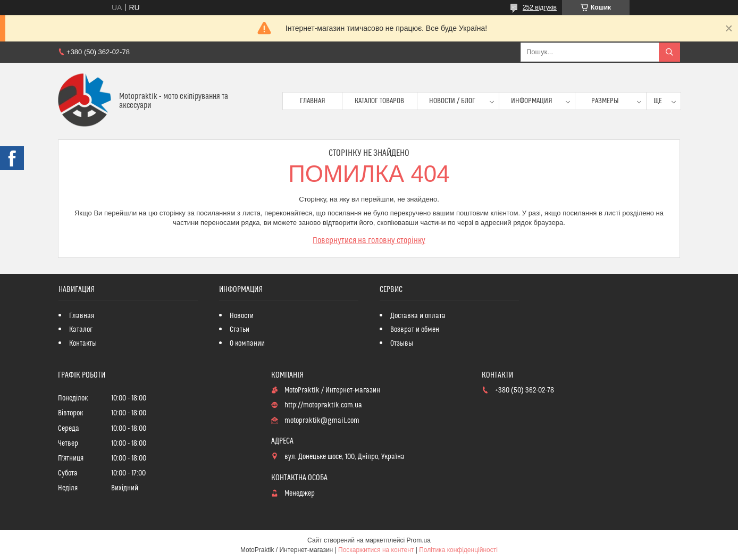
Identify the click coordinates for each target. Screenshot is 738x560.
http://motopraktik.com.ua (323, 405)
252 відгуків (540, 7)
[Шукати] (669, 52)
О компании (247, 344)
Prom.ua (419, 540)
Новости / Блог (452, 101)
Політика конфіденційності (458, 550)
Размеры (605, 101)
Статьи (240, 330)
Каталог (81, 330)
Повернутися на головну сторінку (369, 240)
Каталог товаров (379, 101)
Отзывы (402, 344)
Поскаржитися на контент (376, 550)
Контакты (83, 344)
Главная (313, 101)
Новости (242, 316)
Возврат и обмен (415, 330)
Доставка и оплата (418, 316)
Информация (532, 101)
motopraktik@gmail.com (322, 421)
